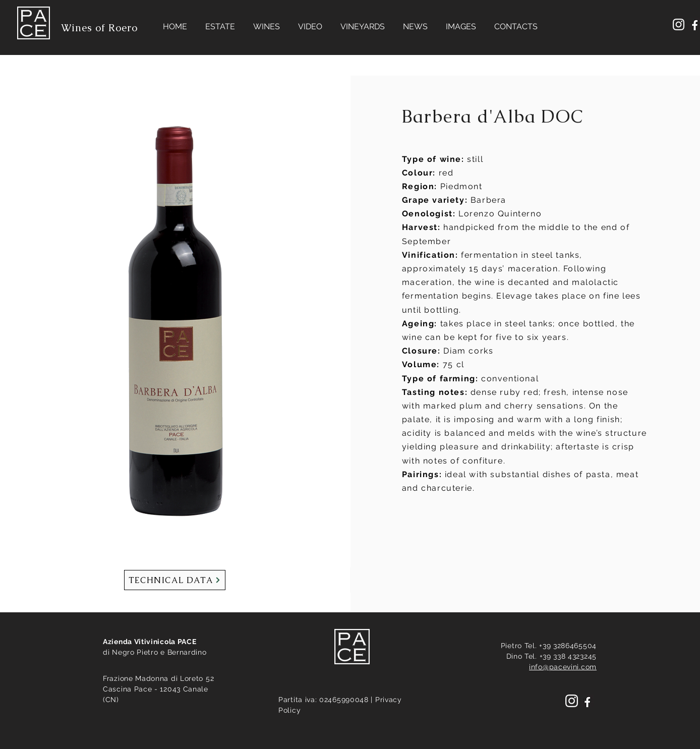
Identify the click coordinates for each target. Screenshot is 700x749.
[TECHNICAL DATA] (175, 580)
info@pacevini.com (563, 667)
